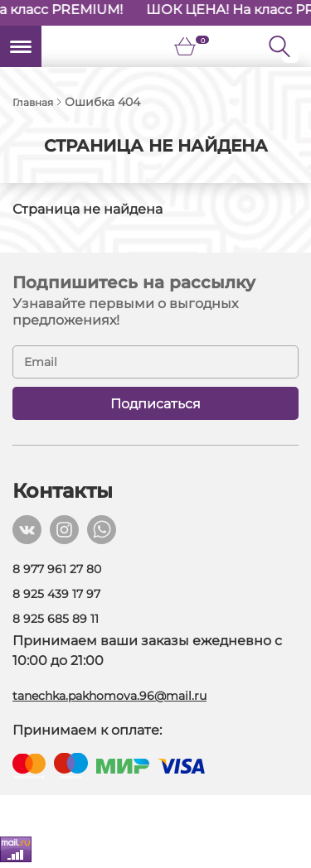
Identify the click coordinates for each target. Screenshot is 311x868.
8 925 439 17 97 (56, 594)
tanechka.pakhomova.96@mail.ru (109, 696)
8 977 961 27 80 (57, 569)
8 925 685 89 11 (56, 619)
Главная (33, 102)
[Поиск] (290, 46)
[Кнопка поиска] (279, 46)
